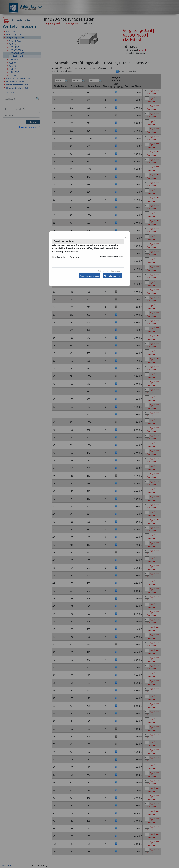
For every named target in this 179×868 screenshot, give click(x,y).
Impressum (116, 271)
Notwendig (60, 257)
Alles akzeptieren (112, 276)
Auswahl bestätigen (90, 276)
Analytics (74, 257)
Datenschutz (103, 271)
